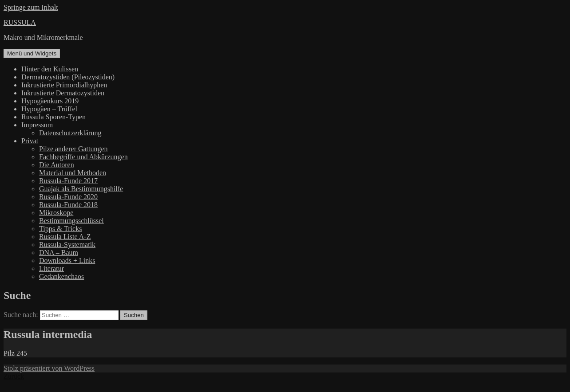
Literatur (51, 269)
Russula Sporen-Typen (53, 117)
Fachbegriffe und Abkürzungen (83, 157)
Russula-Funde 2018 (68, 205)
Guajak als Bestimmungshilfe (81, 189)
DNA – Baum (59, 253)
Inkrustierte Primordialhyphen (64, 85)
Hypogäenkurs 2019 (50, 101)
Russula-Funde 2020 (68, 197)
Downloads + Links (67, 261)
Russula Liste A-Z (65, 237)
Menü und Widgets (32, 53)
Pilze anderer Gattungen (73, 149)
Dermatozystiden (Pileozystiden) (68, 77)
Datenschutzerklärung (70, 133)
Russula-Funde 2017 (68, 181)
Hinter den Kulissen (50, 69)
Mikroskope (56, 213)
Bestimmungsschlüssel (71, 221)
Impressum (37, 125)
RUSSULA (20, 22)
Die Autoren (57, 165)
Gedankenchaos (61, 276)
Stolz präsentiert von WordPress (49, 368)
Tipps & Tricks (60, 229)
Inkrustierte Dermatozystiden (63, 93)
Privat (30, 141)
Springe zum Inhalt (31, 7)
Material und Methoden (73, 173)
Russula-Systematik (67, 245)
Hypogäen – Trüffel (49, 109)
